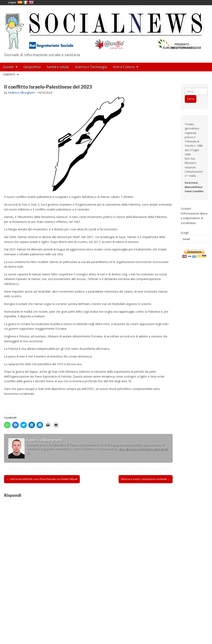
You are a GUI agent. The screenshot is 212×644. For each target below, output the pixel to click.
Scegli (185, 233)
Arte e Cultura (124, 67)
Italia (26, 2)
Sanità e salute (58, 67)
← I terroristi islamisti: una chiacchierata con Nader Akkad (42, 479)
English (31, 2)
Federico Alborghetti (21, 93)
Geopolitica (32, 67)
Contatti (9, 74)
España (20, 2)
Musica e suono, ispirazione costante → (146, 479)
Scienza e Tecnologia (91, 67)
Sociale (8, 67)
